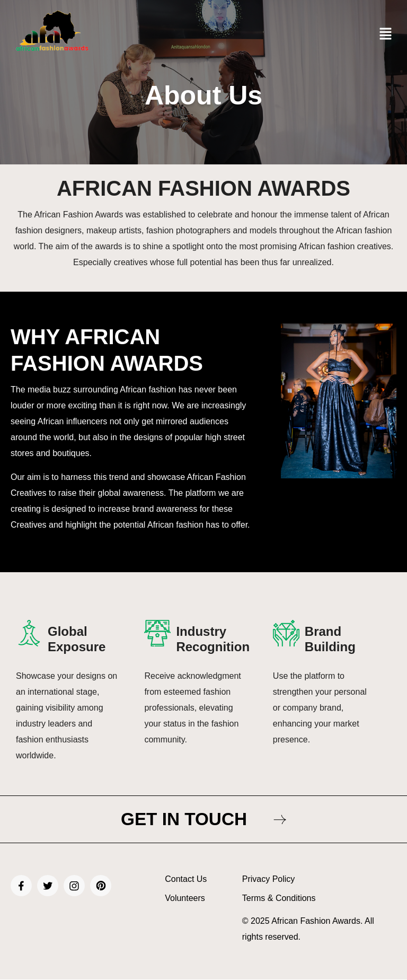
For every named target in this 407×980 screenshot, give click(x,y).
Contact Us (186, 880)
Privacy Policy (269, 880)
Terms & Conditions (279, 899)
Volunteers (185, 899)
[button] (386, 34)
